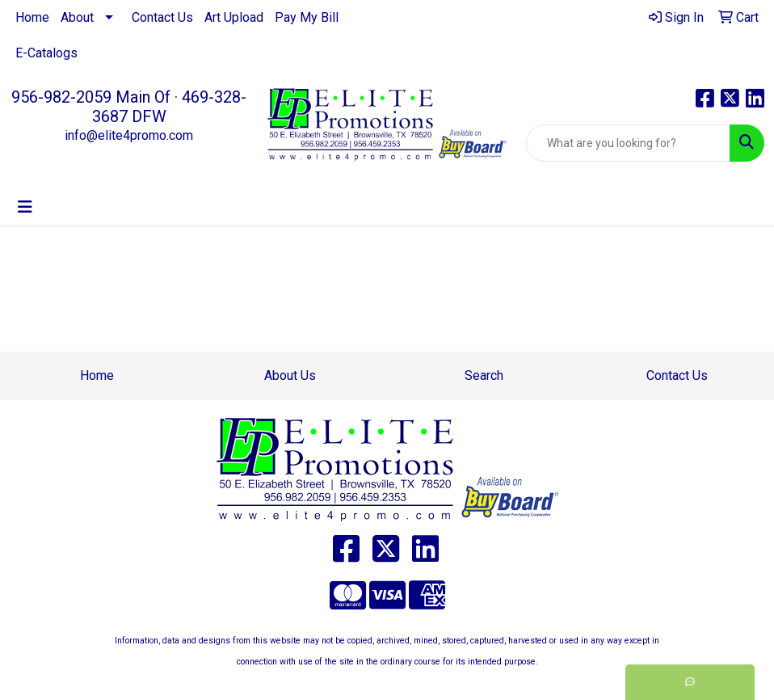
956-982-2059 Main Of (91, 97)
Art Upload (234, 17)
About (77, 17)
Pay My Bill (307, 17)
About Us (290, 375)
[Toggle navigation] (25, 207)
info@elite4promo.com (129, 135)
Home (32, 17)
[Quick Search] (628, 143)
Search (484, 375)
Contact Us (162, 17)
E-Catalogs (46, 53)
